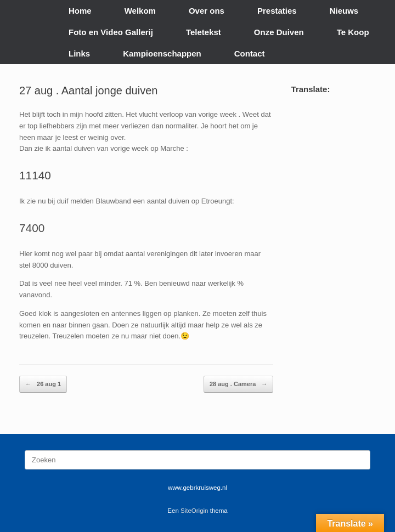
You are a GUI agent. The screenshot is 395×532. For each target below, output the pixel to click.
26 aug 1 (43, 384)
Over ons (207, 11)
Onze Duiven (279, 32)
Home (80, 11)
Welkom (140, 11)
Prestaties (277, 11)
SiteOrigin (194, 511)
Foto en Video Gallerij (111, 32)
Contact (250, 53)
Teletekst (204, 32)
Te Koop (353, 32)
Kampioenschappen (162, 53)
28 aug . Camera (238, 384)
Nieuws (344, 11)
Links (79, 53)
